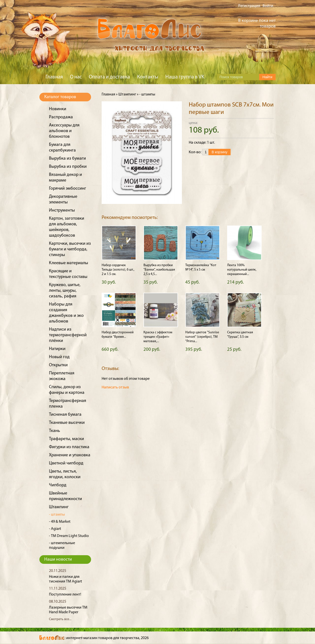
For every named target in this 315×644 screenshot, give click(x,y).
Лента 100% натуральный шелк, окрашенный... (242, 270)
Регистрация (249, 6)
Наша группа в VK (185, 77)
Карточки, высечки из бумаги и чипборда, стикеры (70, 249)
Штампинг (59, 507)
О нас (76, 77)
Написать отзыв (115, 387)
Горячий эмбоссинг (68, 189)
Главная (54, 77)
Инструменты (62, 210)
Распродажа (61, 117)
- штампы (57, 515)
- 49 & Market (60, 522)
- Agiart (55, 529)
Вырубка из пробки (68, 167)
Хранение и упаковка (70, 455)
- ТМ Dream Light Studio (69, 536)
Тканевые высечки (67, 423)
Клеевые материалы (69, 263)
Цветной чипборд (66, 463)
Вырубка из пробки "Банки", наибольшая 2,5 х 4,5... (159, 270)
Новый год (59, 357)
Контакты (148, 77)
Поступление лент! (65, 595)
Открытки (58, 365)
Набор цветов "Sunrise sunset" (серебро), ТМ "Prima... (202, 337)
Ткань (55, 431)
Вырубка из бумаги (67, 159)
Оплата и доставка (109, 77)
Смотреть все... (60, 619)
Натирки (57, 349)
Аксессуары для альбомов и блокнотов (64, 131)
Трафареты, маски (66, 439)
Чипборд (58, 485)
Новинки (58, 109)
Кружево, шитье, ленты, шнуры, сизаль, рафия (65, 291)
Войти (268, 6)
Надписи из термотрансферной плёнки (68, 335)
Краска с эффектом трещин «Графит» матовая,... (158, 337)
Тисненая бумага (65, 415)
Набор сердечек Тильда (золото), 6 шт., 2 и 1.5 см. (118, 270)
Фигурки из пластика (69, 447)
